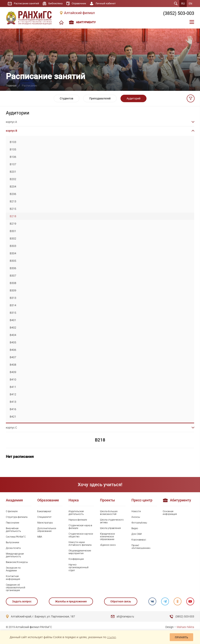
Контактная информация (13, 578)
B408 (13, 365)
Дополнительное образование (47, 530)
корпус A (11, 122)
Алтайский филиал (79, 13)
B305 (13, 261)
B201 (13, 172)
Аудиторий (133, 98)
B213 (13, 201)
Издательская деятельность (76, 513)
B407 (13, 357)
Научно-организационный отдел (79, 567)
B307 (13, 276)
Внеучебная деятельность (13, 530)
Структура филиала (17, 517)
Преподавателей (100, 98)
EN (190, 4)
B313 (13, 298)
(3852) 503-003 (179, 13)
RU (183, 4)
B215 (13, 209)
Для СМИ (137, 534)
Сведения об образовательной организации (16, 588)
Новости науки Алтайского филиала (80, 544)
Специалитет (44, 517)
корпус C (11, 428)
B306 (13, 268)
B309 (13, 290)
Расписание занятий (27, 4)
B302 (13, 238)
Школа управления (110, 528)
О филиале (12, 511)
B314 (13, 305)
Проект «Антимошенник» (141, 547)
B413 (13, 402)
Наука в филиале (78, 520)
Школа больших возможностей (109, 513)
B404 (13, 335)
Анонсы (136, 517)
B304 (13, 253)
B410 (13, 380)
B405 (13, 342)
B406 (13, 350)
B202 (13, 179)
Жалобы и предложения (71, 601)
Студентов (67, 98)
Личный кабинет (110, 4)
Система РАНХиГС (16, 537)
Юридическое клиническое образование (107, 537)
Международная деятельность (15, 555)
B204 (13, 187)
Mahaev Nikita (185, 627)
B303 (13, 246)
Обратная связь (121, 601)
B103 (13, 142)
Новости (136, 511)
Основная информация (170, 513)
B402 (13, 328)
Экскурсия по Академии (13, 569)
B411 (13, 387)
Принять (181, 637)
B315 (13, 313)
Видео (135, 528)
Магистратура (45, 523)
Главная (11, 86)
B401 (13, 320)
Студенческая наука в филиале (80, 527)
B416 (13, 409)
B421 (13, 417)
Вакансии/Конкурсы (17, 562)
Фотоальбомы (139, 523)
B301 (13, 231)
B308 (13, 283)
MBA (40, 537)
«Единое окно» (108, 545)
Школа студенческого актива (112, 521)
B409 (13, 372)
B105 (13, 149)
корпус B (12, 131)
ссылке (111, 637)
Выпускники (12, 542)
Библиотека (57, 4)
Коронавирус (139, 540)
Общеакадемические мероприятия (80, 552)
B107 (13, 164)
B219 (13, 224)
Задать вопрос (22, 601)
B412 (13, 394)
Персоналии (12, 523)
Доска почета (13, 548)
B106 (13, 157)
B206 (13, 194)
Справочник (82, 4)
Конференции (76, 559)
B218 (13, 216)
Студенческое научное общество (81, 535)
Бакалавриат (44, 511)
